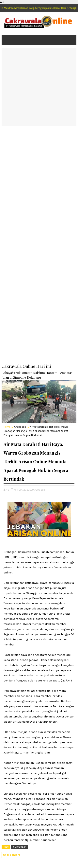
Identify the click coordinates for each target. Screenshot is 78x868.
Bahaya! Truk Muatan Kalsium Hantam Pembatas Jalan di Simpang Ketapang (37, 375)
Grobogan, (39, 490)
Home (7, 427)
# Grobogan (19, 847)
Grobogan (20, 427)
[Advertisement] (39, 87)
